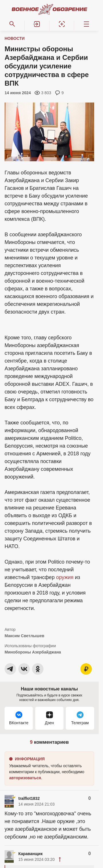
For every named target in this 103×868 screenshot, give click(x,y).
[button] (37, 24)
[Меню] (86, 24)
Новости (15, 38)
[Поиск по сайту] (12, 24)
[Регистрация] (62, 24)
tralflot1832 (29, 798)
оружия (65, 577)
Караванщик (30, 854)
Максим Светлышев (24, 636)
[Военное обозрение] (49, 9)
